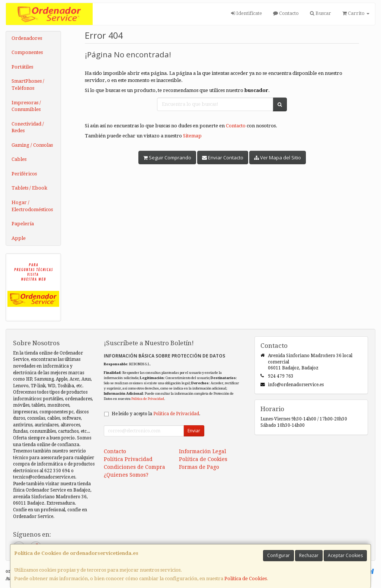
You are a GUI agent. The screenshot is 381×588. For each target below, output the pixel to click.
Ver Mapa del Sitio (278, 158)
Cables (19, 159)
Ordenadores (27, 38)
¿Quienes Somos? (126, 475)
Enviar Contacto (223, 158)
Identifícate (246, 13)
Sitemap (192, 136)
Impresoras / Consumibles (26, 106)
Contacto (286, 13)
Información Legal (203, 451)
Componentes (27, 52)
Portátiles (22, 67)
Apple (19, 238)
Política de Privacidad (148, 399)
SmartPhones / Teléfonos (28, 85)
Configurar (278, 555)
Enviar (194, 431)
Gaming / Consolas (32, 145)
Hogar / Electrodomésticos (32, 206)
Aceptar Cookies (345, 555)
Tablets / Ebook (29, 188)
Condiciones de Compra (135, 467)
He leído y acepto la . (156, 414)
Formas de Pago (199, 467)
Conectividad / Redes (28, 127)
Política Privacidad (128, 459)
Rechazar (309, 555)
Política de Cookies (246, 579)
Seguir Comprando (167, 158)
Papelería (23, 224)
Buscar (321, 13)
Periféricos (24, 174)
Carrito (356, 13)
